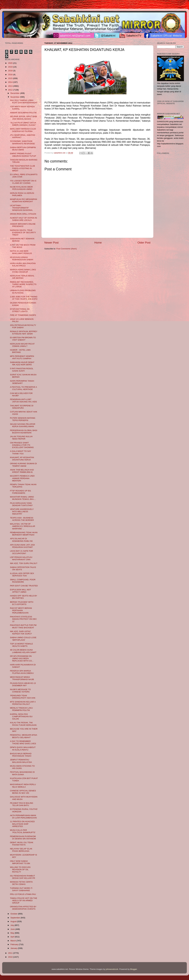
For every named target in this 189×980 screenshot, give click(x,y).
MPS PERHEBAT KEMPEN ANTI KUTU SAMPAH (22, 357)
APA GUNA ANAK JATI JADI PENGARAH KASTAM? (22, 546)
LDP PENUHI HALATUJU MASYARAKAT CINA (21, 558)
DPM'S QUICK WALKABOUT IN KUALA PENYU (23, 748)
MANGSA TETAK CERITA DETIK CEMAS (21, 883)
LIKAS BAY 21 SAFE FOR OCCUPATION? (22, 552)
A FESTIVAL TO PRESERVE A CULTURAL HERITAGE (23, 388)
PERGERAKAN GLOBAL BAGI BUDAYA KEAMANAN (24, 432)
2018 (11, 71)
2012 (11, 90)
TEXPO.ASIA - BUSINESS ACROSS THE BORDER (22, 519)
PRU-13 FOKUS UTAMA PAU (23, 894)
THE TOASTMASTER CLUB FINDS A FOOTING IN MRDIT (22, 168)
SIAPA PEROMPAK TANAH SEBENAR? (22, 382)
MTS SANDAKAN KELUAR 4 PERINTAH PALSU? (23, 703)
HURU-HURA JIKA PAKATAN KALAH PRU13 (23, 265)
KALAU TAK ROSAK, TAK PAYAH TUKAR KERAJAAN (23, 724)
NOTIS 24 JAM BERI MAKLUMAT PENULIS (21, 252)
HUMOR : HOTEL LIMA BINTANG (20, 351)
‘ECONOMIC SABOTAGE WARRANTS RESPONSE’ (23, 142)
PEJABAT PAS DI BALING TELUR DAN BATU (22, 804)
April (13, 937)
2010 (11, 957)
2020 (11, 63)
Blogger (134, 969)
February (15, 944)
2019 (11, 67)
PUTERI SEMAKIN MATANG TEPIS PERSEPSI (23, 419)
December (15, 93)
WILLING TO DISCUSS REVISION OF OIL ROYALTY (20, 870)
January (14, 948)
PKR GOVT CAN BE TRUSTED (24, 586)
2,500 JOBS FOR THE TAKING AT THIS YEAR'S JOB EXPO (24, 298)
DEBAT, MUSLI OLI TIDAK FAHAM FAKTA (22, 844)
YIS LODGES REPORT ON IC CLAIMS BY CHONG (23, 182)
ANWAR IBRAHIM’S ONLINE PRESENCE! (23, 225)
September (16, 918)
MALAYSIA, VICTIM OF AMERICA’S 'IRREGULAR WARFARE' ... (23, 526)
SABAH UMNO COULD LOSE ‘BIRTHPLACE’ (23, 639)
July (13, 925)
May (13, 933)
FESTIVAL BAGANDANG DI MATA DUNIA (22, 773)
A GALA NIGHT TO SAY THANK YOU (20, 452)
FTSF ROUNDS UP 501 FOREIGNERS (21, 492)
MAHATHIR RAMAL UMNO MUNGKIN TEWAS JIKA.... (23, 498)
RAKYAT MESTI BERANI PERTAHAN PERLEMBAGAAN (21, 610)
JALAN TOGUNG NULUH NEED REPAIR (21, 438)
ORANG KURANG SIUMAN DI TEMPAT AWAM (23, 465)
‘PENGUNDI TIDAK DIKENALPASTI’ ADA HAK (23, 697)
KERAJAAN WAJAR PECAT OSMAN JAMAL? (22, 345)
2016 (11, 75)
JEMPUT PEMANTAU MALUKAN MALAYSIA (21, 761)
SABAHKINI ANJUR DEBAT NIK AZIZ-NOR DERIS (22, 363)
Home (98, 243)
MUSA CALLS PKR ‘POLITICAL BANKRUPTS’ (23, 831)
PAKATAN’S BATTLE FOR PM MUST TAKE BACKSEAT (23, 626)
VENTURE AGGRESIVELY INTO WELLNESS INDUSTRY (22, 512)
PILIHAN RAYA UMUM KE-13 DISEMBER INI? (23, 684)
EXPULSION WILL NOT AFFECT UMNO (20, 591)
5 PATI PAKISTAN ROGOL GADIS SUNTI (22, 370)
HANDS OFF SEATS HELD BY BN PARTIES (24, 597)
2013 (11, 86)
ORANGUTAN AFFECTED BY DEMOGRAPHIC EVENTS (23, 908)
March (13, 941)
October (14, 914)
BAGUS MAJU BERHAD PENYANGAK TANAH (21, 755)
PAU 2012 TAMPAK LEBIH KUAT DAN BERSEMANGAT (24, 101)
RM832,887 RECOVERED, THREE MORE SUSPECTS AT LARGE (23, 284)
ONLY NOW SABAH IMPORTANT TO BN (20, 862)
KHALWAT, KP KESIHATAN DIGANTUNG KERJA (22, 459)
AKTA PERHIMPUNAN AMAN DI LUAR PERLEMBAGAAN (23, 817)
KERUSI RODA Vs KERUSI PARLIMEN (22, 194)
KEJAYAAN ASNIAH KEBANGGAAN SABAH (22, 258)
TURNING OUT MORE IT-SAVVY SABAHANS (21, 889)
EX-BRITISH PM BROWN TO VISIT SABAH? (23, 339)
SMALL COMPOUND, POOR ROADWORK (23, 581)
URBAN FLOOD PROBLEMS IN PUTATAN (23, 292)
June (13, 929)
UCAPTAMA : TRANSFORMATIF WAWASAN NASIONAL (21, 208)
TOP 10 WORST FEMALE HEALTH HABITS (22, 645)
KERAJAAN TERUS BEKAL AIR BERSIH (22, 277)
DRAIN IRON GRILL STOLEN (23, 214)
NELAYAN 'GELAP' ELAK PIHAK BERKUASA (21, 850)
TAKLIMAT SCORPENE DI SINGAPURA (22, 407)
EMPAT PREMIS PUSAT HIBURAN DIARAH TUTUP (23, 155)
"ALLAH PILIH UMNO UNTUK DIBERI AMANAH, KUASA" (23, 124)
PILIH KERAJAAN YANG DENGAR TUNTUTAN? (21, 504)
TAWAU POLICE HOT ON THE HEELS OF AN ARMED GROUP (24, 901)
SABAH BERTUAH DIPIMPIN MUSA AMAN (23, 149)
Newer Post (51, 243)
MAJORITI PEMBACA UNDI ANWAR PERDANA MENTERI (22, 478)
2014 (11, 82)
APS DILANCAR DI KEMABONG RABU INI (21, 540)
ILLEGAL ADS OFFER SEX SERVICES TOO (22, 575)
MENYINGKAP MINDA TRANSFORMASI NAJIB (22, 678)
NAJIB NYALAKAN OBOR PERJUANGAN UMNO (21, 188)
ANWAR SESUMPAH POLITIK (23, 113)
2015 (11, 78)
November (15, 97)
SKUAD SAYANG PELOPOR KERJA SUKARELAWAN (23, 425)
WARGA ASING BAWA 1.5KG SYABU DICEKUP (23, 271)
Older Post (144, 243)
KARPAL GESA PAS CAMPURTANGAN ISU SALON (21, 716)
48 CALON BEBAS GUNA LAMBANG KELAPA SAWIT (23, 651)
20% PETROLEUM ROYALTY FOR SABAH (23, 326)
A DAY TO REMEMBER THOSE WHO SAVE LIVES (23, 742)
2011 (11, 953)
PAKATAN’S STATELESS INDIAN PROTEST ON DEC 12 (23, 619)
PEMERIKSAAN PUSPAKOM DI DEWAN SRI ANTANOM (23, 838)
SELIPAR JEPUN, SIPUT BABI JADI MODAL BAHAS (24, 118)
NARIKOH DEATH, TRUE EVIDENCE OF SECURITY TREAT (23, 233)
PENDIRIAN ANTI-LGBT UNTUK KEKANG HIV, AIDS (23, 401)
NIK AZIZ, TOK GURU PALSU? (24, 563)
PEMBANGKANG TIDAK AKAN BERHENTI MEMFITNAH (24, 534)
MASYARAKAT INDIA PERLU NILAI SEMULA (23, 786)
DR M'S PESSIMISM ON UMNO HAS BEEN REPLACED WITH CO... (22, 658)
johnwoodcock (112, 969)
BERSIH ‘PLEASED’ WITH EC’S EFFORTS (22, 603)
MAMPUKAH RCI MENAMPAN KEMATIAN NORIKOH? (24, 200)
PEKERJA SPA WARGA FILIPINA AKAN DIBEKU (22, 672)
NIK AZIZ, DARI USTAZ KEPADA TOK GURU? (21, 633)
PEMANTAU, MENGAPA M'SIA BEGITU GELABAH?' (24, 736)
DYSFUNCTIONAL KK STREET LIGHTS (20, 310)
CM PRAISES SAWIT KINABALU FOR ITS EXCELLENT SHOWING (22, 445)
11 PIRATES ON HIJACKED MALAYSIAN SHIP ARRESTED (22, 824)
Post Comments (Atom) (67, 249)
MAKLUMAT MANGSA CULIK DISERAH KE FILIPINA (23, 130)
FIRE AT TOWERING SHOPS (23, 315)
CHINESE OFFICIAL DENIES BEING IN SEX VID (23, 792)
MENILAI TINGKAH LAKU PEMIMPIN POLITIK (21, 709)
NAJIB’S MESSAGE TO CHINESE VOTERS (20, 691)
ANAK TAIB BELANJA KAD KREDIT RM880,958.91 (22, 471)
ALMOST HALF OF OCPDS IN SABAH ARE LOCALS (23, 219)
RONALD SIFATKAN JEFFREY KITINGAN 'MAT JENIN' (24, 333)
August (14, 921)
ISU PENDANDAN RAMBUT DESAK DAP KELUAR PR (23, 877)
